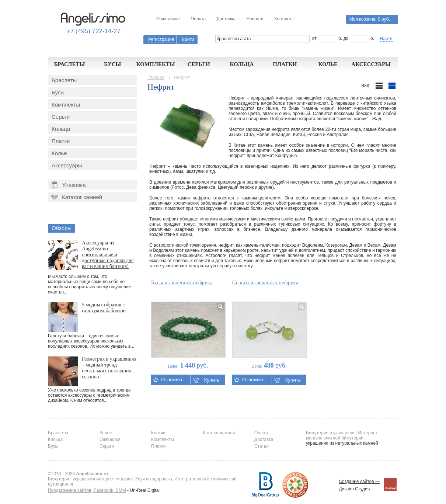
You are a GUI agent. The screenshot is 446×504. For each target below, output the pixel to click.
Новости (255, 19)
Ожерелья (110, 439)
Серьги (198, 64)
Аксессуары (371, 64)
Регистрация (161, 39)
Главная (156, 77)
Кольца (242, 64)
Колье (328, 64)
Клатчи (158, 433)
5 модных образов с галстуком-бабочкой (104, 308)
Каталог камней (76, 197)
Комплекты (156, 64)
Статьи (262, 446)
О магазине (168, 19)
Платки (285, 64)
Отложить (168, 380)
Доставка (226, 19)
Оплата (198, 19)
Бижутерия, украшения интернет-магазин (90, 479)
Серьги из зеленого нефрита (265, 282)
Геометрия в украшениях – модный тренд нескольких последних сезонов (109, 368)
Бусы (112, 64)
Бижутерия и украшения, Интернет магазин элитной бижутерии (342, 435)
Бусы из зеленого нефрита (182, 282)
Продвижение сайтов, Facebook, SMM (87, 490)
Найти (386, 39)
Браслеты (70, 64)
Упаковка (69, 185)
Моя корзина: (370, 19)
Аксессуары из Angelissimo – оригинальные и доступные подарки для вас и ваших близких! (108, 255)
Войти (188, 39)
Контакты (284, 19)
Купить (206, 380)
